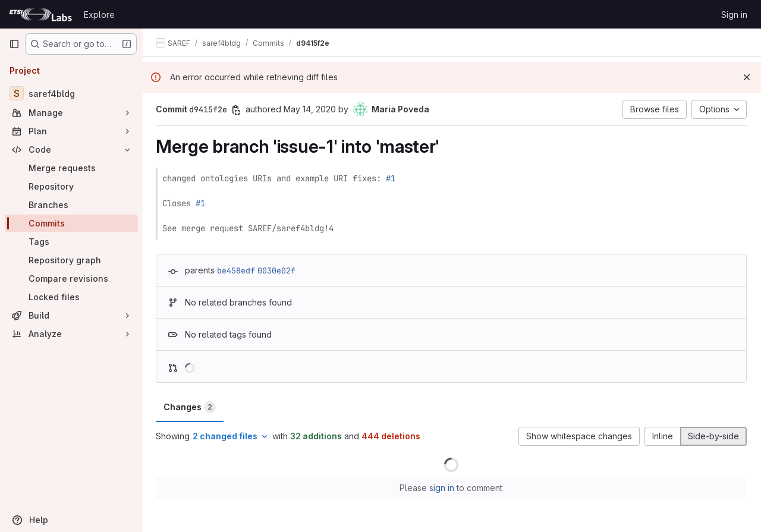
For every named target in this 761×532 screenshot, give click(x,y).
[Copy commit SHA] (237, 110)
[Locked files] (71, 297)
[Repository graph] (71, 260)
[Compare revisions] (71, 278)
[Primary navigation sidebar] (14, 44)
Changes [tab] (191, 407)
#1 (392, 178)
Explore (99, 15)
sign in (443, 488)
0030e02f (278, 270)
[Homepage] (40, 14)
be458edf (237, 270)
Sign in (734, 15)
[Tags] (71, 242)
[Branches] (71, 205)
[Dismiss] (747, 77)
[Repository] (71, 186)
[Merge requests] (71, 168)
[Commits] (71, 223)
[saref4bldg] (71, 93)
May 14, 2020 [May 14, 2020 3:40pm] (311, 109)
